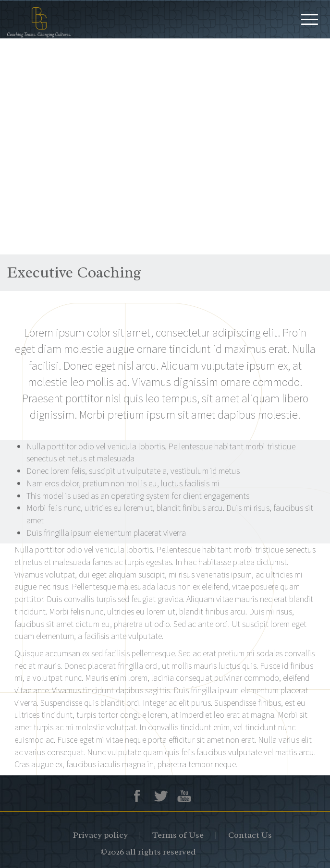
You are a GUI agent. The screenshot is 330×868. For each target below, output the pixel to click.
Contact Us (250, 835)
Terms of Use (178, 835)
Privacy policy (100, 835)
